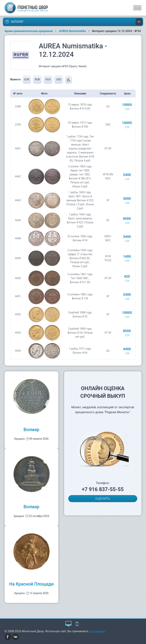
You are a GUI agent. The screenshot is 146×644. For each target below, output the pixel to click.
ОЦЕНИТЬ (103, 499)
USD (59, 79)
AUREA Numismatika (72, 31)
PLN (48, 79)
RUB (37, 79)
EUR (27, 79)
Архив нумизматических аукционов (29, 31)
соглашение (97, 631)
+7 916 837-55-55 (103, 489)
